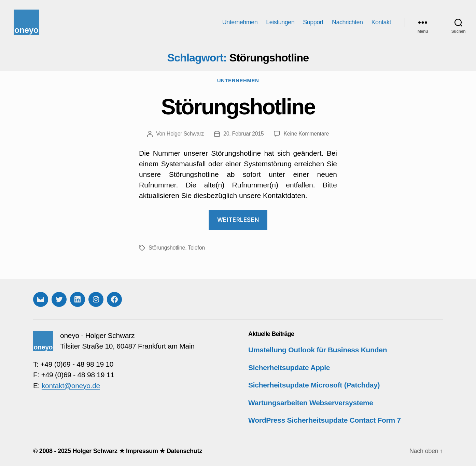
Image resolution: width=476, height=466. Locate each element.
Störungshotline (238, 107)
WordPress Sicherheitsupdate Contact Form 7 (325, 420)
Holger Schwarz (185, 134)
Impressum (142, 451)
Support (313, 22)
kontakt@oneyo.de (71, 386)
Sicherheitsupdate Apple (289, 368)
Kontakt (381, 22)
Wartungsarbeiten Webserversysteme (311, 403)
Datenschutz (184, 451)
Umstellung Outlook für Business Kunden (318, 350)
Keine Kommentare (306, 134)
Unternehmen (240, 22)
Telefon (196, 248)
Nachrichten (347, 22)
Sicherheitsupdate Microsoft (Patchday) (314, 385)
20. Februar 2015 (243, 134)
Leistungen (280, 22)
